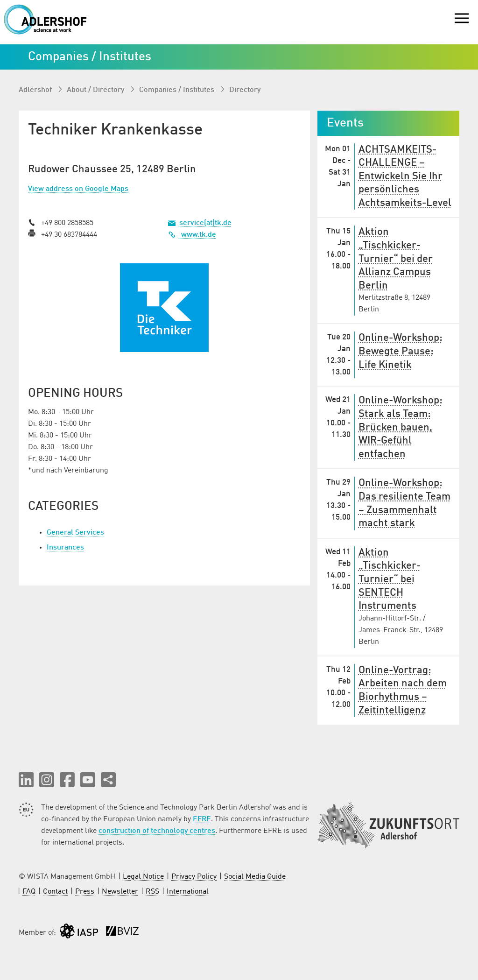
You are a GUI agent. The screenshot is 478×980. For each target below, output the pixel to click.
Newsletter (120, 892)
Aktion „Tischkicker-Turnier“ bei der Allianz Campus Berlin (396, 259)
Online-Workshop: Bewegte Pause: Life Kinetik (401, 351)
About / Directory (96, 90)
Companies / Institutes (178, 90)
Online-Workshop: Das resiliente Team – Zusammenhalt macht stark (404, 503)
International (188, 892)
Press (85, 892)
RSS (152, 892)
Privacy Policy (194, 877)
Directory (245, 90)
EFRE (202, 819)
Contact (55, 892)
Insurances (65, 548)
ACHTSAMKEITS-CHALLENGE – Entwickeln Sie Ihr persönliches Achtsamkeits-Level (405, 176)
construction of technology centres (157, 831)
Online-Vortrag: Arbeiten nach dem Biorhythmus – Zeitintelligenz (403, 691)
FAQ (29, 892)
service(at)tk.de (205, 223)
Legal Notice (143, 877)
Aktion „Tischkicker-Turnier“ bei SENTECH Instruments (390, 579)
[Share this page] (108, 780)
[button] (26, 780)
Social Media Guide (255, 877)
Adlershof (36, 90)
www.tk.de (192, 235)
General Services (75, 533)
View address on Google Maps (78, 189)
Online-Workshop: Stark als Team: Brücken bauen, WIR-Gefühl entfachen (401, 427)
